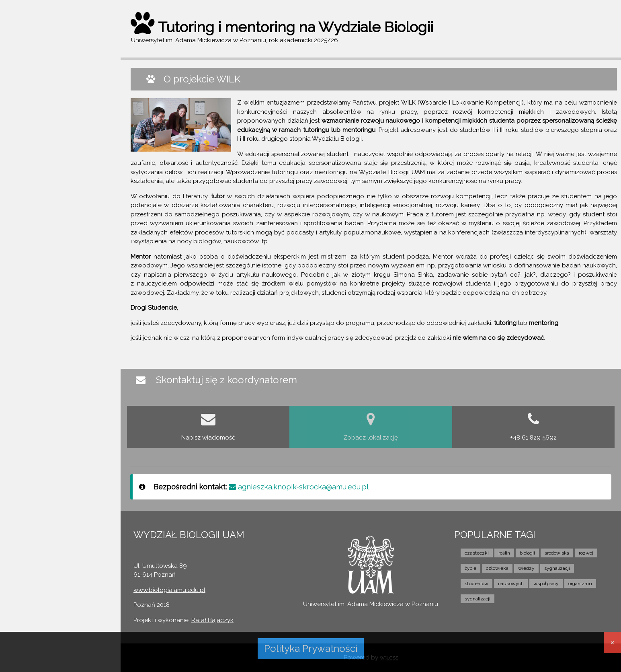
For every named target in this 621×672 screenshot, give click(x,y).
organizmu (580, 584)
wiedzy (526, 568)
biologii (527, 553)
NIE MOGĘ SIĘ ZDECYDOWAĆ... (57, 141)
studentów (477, 584)
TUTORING (29, 110)
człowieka (497, 568)
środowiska (557, 553)
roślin (504, 553)
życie (470, 568)
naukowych (511, 584)
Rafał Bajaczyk (212, 620)
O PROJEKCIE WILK (40, 95)
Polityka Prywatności (311, 648)
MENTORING (31, 126)
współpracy (546, 584)
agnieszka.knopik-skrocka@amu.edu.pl (299, 487)
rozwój (586, 553)
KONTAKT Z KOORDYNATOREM (57, 172)
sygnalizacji (557, 568)
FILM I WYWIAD (35, 157)
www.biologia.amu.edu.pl (169, 590)
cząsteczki (477, 553)
